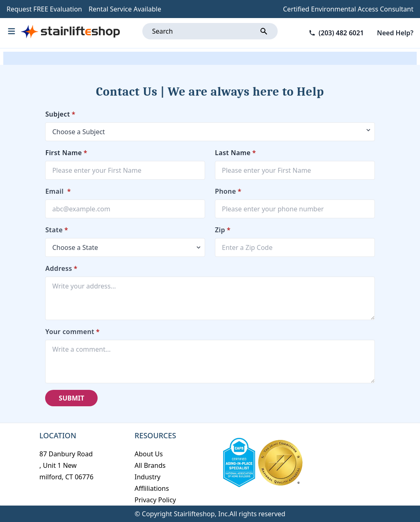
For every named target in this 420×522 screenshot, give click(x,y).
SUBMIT (71, 398)
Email (58, 191)
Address (61, 268)
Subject (60, 114)
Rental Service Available (125, 9)
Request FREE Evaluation (44, 9)
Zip (223, 230)
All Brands (150, 465)
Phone (228, 191)
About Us (149, 454)
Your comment (72, 332)
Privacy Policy (155, 500)
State (57, 230)
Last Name (235, 153)
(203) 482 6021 (341, 33)
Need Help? (395, 33)
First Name (66, 153)
